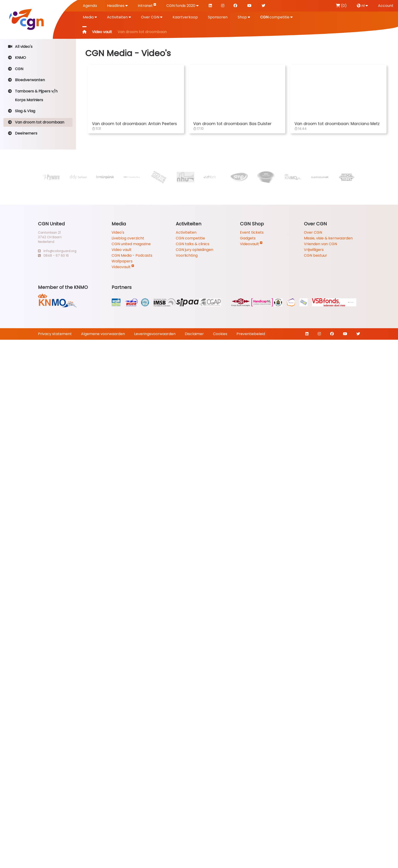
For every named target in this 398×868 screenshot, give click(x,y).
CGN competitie (190, 238)
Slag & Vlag (22, 111)
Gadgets (248, 238)
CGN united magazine (131, 244)
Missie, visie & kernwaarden (328, 238)
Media (90, 17)
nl (362, 6)
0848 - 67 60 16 (53, 256)
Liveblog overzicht (128, 238)
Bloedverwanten (26, 80)
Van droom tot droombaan (36, 122)
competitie (276, 17)
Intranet (147, 5)
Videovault (123, 267)
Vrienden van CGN (320, 244)
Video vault (102, 32)
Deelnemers (23, 133)
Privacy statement (55, 334)
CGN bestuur (316, 255)
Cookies (220, 334)
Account (386, 6)
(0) (341, 6)
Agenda (90, 6)
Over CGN (152, 17)
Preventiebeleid (251, 334)
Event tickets (252, 232)
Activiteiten (119, 17)
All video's (20, 47)
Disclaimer (194, 334)
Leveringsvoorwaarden (155, 334)
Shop (244, 17)
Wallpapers (122, 261)
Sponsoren (218, 17)
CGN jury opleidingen (195, 250)
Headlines (117, 6)
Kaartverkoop (185, 17)
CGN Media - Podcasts (132, 255)
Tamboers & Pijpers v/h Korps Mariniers (33, 96)
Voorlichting (187, 255)
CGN (16, 69)
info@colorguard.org (57, 251)
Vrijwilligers (314, 250)
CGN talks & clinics (193, 244)
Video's (118, 232)
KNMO (17, 58)
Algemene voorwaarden (103, 334)
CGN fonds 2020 (182, 6)
